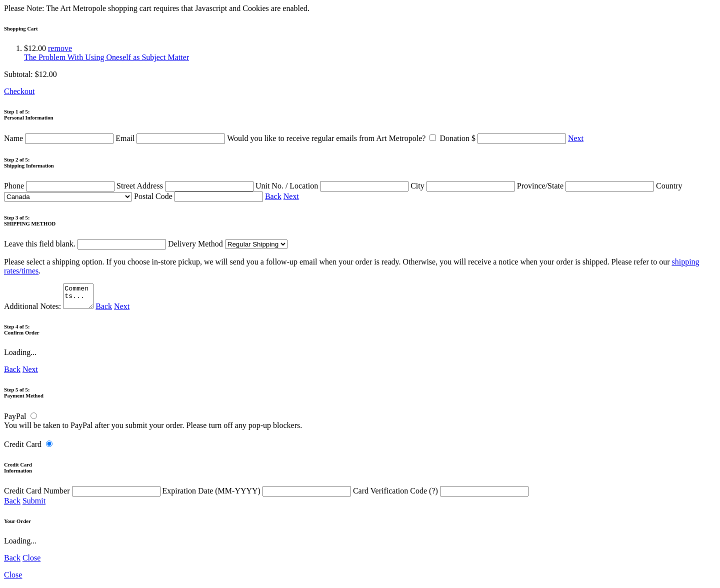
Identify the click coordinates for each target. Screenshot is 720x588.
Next (576, 138)
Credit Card (23, 449)
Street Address (186, 186)
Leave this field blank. (85, 244)
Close (31, 562)
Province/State (586, 186)
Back (273, 196)
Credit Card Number (83, 495)
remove (60, 48)
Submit (34, 505)
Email (171, 138)
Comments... (79, 298)
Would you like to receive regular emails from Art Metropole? (333, 138)
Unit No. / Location (333, 186)
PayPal (15, 421)
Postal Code (199, 196)
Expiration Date (258, 495)
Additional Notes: (50, 311)
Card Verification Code (441, 495)
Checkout (19, 91)
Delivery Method (228, 244)
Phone (60, 186)
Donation (504, 138)
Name (60, 138)
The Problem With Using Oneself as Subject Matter (106, 57)
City (464, 186)
